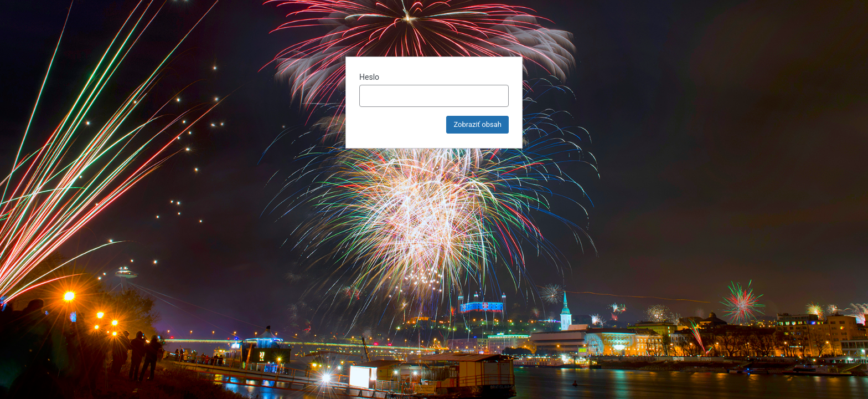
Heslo (369, 77)
